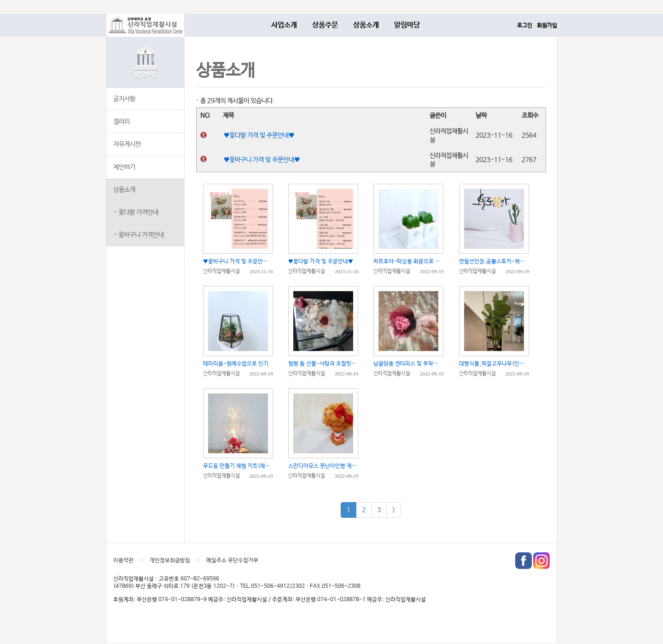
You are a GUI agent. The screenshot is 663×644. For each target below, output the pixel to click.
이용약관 (123, 561)
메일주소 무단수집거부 (232, 561)
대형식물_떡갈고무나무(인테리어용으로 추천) (494, 364)
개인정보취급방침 (170, 561)
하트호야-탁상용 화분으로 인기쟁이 (408, 262)
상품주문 (325, 25)
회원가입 (547, 26)
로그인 (525, 26)
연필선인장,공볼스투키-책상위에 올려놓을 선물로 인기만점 (494, 262)
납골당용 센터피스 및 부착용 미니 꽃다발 (408, 364)
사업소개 (284, 25)
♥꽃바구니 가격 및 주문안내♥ (262, 160)
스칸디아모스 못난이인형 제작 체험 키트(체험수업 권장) (323, 466)
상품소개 (366, 25)
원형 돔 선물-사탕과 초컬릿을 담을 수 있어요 (323, 364)
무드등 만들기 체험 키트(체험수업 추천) (238, 466)
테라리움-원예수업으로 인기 (236, 364)
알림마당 (407, 25)
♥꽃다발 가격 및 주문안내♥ (259, 135)
